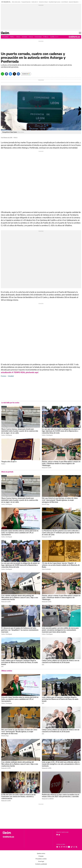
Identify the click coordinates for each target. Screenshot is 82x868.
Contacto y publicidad (41, 864)
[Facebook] (6, 74)
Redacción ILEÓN (47, 468)
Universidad (38, 37)
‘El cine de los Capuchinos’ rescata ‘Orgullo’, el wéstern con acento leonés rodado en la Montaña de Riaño (61, 565)
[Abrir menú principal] (80, 33)
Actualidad (5, 37)
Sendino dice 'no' (35, 2)
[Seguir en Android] (57, 835)
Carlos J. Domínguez (7, 435)
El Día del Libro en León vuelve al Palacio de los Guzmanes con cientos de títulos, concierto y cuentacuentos (18, 797)
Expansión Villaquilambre (74, 2)
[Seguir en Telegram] (64, 847)
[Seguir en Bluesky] (57, 847)
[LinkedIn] (18, 74)
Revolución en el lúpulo (43, 2)
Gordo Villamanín (65, 2)
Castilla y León (54, 37)
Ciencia (31, 37)
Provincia (3, 376)
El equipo (41, 856)
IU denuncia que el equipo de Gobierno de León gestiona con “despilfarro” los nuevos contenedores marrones (20, 630)
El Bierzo (46, 37)
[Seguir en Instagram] (66, 847)
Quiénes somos (41, 853)
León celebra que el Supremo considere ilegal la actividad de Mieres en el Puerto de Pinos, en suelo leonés (20, 662)
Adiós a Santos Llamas (16, 2)
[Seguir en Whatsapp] (74, 847)
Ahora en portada (7, 472)
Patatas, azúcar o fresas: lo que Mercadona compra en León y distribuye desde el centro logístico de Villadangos (61, 464)
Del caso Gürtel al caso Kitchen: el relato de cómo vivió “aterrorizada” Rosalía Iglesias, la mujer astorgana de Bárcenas (60, 500)
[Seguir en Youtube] (69, 847)
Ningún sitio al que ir (9, 462)
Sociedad (24, 37)
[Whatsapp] (2, 74)
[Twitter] (14, 74)
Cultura (18, 37)
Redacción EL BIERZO (48, 799)
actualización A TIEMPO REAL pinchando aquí (20, 372)
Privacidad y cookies (41, 859)
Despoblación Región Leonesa (55, 2)
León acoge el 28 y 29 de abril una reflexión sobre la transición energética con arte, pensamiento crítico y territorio (61, 764)
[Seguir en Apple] (59, 835)
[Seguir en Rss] (76, 847)
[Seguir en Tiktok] (72, 847)
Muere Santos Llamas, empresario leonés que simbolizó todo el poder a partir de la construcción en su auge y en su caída (20, 431)
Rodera (3, 464)
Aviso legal (41, 861)
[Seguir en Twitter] (60, 847)
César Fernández (46, 569)
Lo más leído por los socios (10, 403)
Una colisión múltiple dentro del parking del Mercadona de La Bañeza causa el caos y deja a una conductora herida (20, 598)
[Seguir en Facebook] (62, 847)
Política (12, 37)
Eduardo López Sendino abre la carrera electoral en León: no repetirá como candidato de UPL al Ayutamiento (20, 533)
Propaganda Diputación (26, 2)
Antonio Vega (46, 504)
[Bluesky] (10, 74)
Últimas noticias (7, 671)
